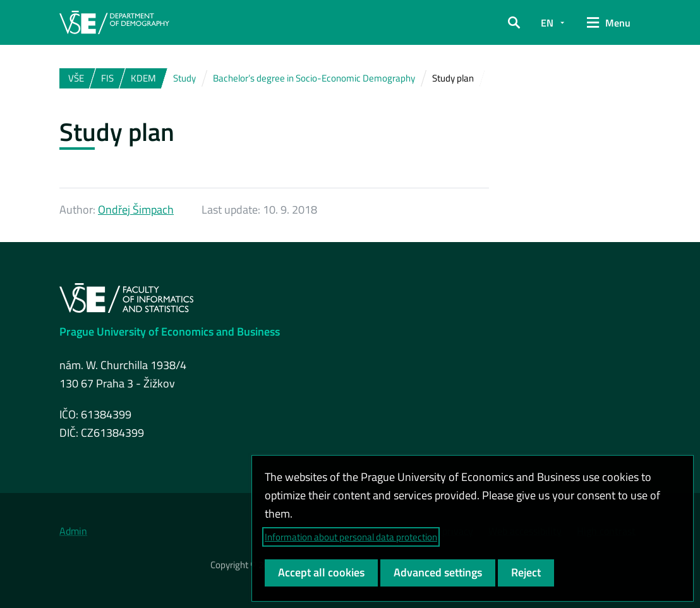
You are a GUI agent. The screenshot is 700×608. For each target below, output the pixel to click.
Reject (526, 572)
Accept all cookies (321, 572)
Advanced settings (438, 572)
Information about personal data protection (351, 537)
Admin (73, 531)
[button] (514, 23)
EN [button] (547, 23)
